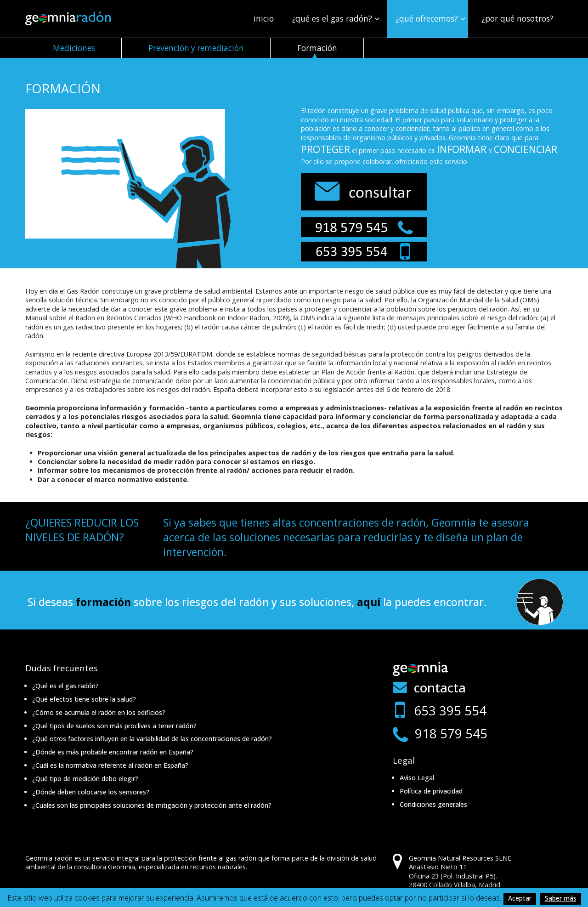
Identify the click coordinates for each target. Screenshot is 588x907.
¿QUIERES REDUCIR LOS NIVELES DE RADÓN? (82, 530)
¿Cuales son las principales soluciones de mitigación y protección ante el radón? (152, 805)
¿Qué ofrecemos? (427, 18)
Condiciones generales (433, 804)
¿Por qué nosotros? (518, 18)
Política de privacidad (431, 791)
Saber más (561, 898)
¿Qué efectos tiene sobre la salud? (84, 699)
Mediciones (74, 48)
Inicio (264, 18)
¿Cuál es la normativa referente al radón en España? (110, 765)
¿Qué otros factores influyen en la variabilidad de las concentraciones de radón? (152, 739)
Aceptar (520, 898)
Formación (317, 48)
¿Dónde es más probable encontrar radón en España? (113, 752)
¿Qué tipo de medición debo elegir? (85, 779)
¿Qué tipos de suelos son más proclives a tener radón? (114, 726)
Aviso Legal (417, 778)
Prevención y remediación (196, 48)
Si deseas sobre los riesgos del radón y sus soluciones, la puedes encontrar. (257, 602)
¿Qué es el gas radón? (332, 18)
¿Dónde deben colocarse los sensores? (91, 792)
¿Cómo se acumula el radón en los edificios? (99, 712)
